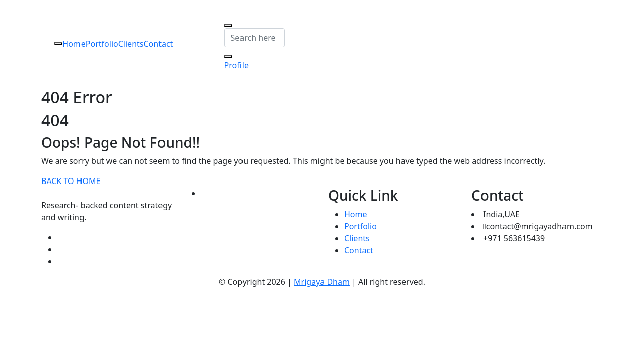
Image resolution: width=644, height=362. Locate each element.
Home (74, 44)
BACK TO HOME (71, 181)
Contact (158, 44)
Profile (236, 65)
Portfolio (102, 44)
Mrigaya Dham (322, 282)
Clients (131, 44)
